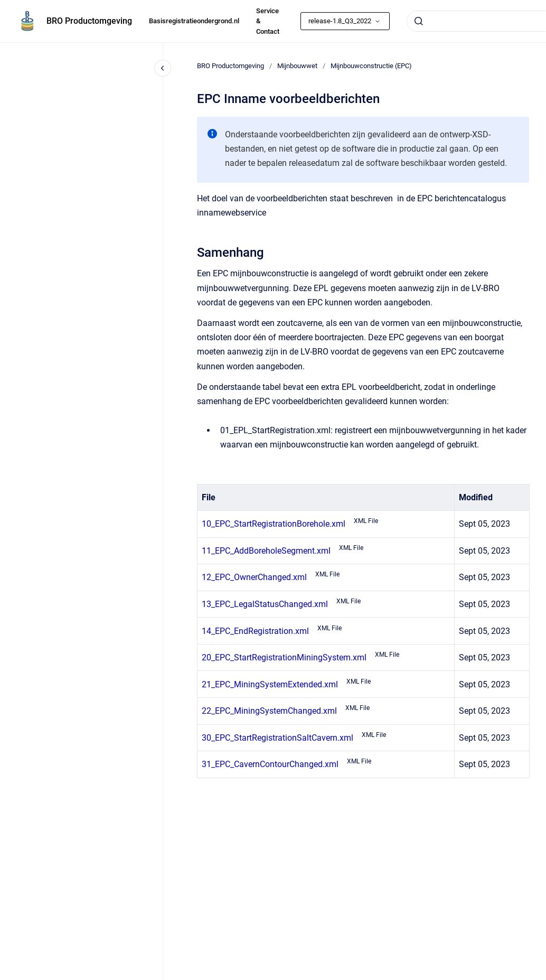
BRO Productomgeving (89, 21)
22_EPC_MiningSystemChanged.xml (269, 711)
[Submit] (419, 21)
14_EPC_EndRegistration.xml (255, 631)
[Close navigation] (163, 68)
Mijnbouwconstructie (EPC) (371, 66)
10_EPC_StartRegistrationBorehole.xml (274, 524)
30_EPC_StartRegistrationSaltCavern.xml (277, 738)
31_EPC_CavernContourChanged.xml (270, 764)
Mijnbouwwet (297, 66)
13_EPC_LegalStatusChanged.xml (265, 604)
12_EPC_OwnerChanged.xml (254, 577)
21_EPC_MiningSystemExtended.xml (270, 684)
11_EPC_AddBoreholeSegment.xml (266, 551)
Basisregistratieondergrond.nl (194, 21)
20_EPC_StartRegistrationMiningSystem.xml (284, 657)
